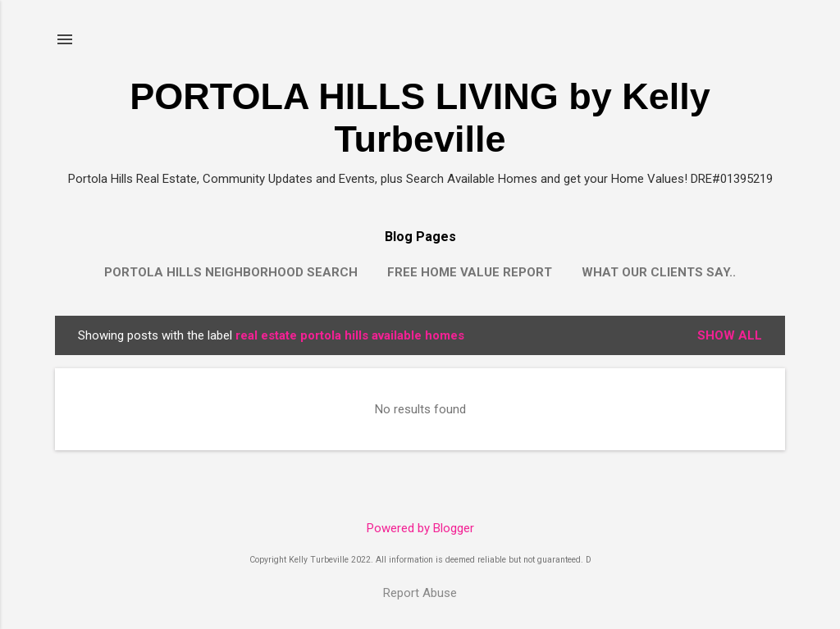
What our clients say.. (659, 272)
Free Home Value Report (470, 272)
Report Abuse (420, 593)
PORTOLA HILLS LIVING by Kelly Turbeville (420, 118)
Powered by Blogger (420, 528)
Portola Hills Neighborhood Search (231, 272)
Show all (730, 335)
